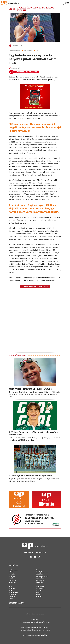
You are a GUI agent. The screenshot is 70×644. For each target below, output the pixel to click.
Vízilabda (39, 597)
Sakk (10, 590)
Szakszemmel (29, 552)
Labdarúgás (40, 580)
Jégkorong (12, 580)
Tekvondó (12, 597)
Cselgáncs (12, 576)
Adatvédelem (30, 614)
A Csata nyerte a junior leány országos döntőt (31, 476)
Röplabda (12, 588)
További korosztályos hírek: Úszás (35, 286)
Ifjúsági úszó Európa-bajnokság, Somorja (36, 9)
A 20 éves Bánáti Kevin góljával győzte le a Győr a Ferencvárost (33, 433)
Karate (39, 570)
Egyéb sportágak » (17, 603)
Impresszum (40, 614)
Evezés (11, 578)
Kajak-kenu (13, 582)
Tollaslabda (40, 586)
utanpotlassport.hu (15, 51)
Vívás (38, 595)
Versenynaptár (41, 552)
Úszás (12, 9)
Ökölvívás (39, 582)
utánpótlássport (28, 51)
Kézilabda (40, 574)
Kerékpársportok (42, 572)
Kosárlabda (40, 578)
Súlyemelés (13, 595)
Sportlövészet (13, 593)
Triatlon (39, 590)
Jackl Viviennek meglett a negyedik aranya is (31, 389)
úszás (37, 51)
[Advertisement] (35, 308)
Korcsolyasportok (42, 576)
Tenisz (11, 599)
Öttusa (11, 586)
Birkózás (12, 574)
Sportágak (14, 566)
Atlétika (11, 572)
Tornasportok (41, 588)
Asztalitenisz (13, 570)
